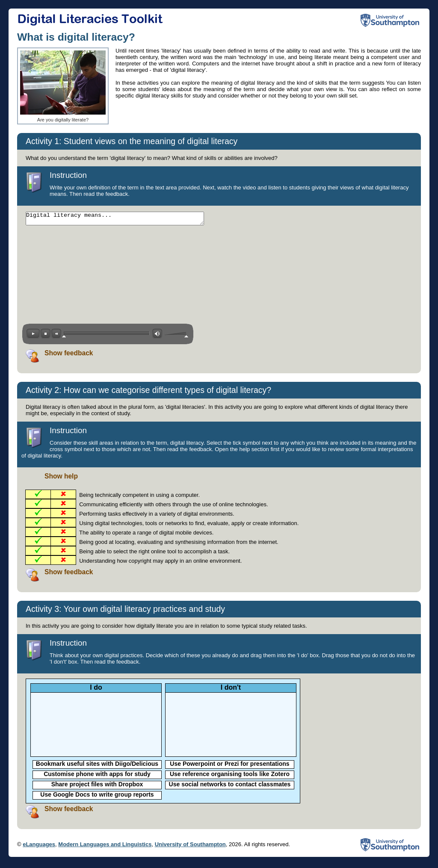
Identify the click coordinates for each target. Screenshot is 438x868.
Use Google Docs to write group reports (97, 797)
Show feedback (69, 356)
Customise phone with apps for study (97, 776)
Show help (61, 479)
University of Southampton (190, 847)
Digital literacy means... (126, 220)
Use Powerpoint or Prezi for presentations (229, 766)
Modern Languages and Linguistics (105, 847)
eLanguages (39, 847)
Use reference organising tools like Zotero (230, 776)
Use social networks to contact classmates (230, 787)
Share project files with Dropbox (97, 787)
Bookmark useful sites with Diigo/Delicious (97, 766)
